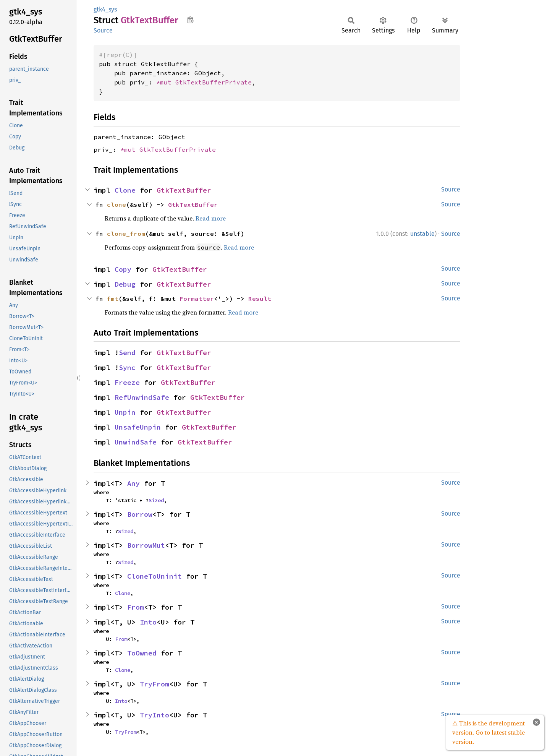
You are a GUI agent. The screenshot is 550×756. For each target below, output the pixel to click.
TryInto (154, 715)
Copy (123, 269)
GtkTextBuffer (184, 190)
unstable (422, 234)
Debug (125, 284)
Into (148, 622)
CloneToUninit (154, 576)
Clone (125, 190)
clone (116, 204)
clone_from (126, 234)
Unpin (125, 412)
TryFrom (154, 684)
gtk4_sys (105, 9)
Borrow (140, 514)
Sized (156, 500)
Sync (127, 367)
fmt (113, 299)
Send (127, 353)
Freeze (127, 382)
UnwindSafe (136, 442)
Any (133, 483)
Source (103, 30)
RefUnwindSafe (142, 397)
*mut (166, 82)
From (136, 607)
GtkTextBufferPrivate (214, 82)
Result (260, 299)
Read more (211, 218)
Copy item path (190, 20)
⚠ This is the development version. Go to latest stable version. (489, 732)
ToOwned (142, 653)
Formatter (197, 299)
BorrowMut (146, 545)
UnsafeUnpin (138, 427)
